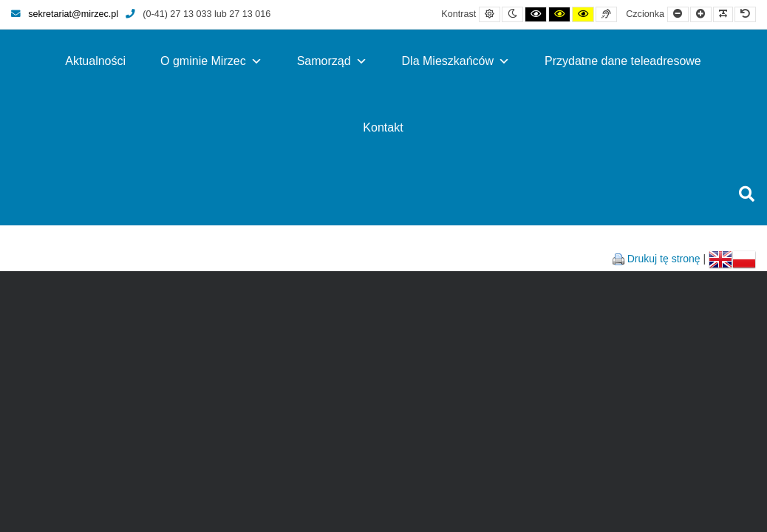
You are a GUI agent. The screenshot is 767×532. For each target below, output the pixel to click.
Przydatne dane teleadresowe (623, 61)
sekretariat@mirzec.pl (65, 14)
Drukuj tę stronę (664, 259)
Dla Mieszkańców (456, 61)
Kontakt (383, 127)
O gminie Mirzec (211, 61)
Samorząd (332, 61)
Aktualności (95, 61)
